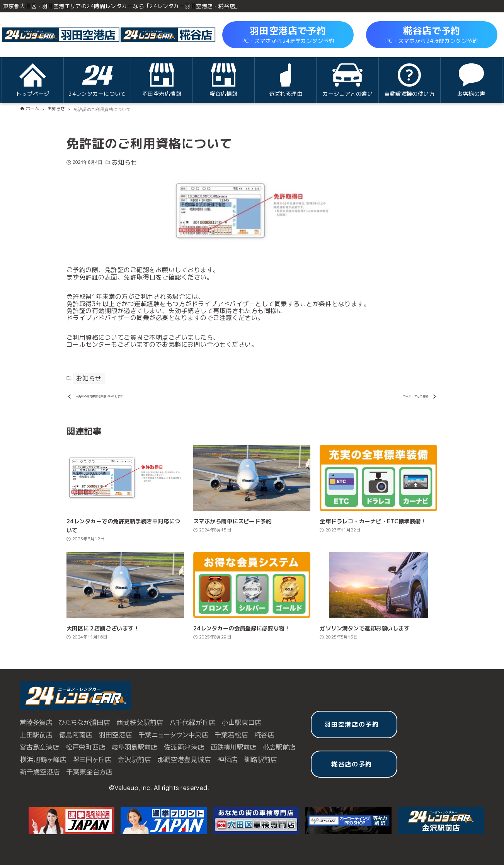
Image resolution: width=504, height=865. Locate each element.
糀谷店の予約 (352, 769)
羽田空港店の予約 (352, 730)
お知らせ (124, 162)
